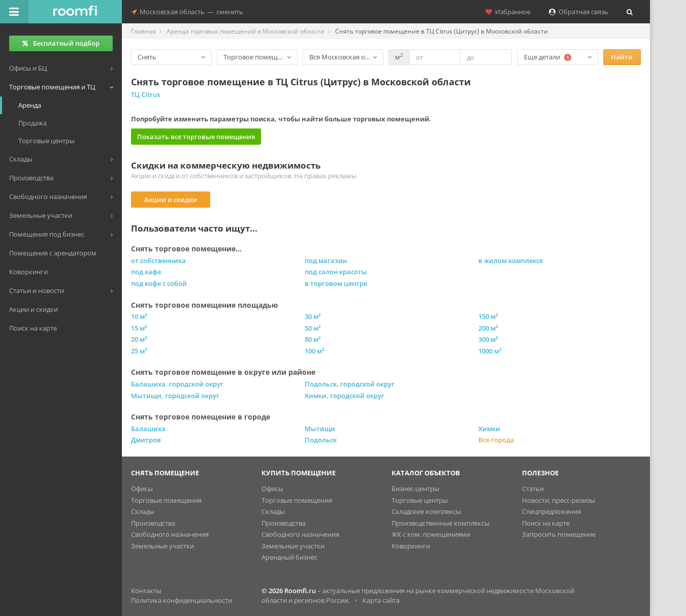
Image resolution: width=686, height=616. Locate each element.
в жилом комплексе (511, 261)
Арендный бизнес (289, 557)
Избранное (508, 12)
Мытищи (320, 429)
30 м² (313, 316)
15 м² (139, 328)
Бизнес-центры (415, 489)
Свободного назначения (170, 534)
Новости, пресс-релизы (559, 500)
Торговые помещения (166, 500)
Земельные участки (162, 546)
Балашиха (148, 429)
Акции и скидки (171, 200)
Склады (143, 511)
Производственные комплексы (440, 523)
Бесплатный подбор (61, 43)
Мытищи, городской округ (175, 396)
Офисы (142, 489)
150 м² (488, 316)
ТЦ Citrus (145, 94)
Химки (489, 429)
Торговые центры (420, 500)
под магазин (326, 261)
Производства (153, 523)
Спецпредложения (551, 511)
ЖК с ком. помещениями (431, 534)
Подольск (321, 440)
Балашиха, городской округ (177, 384)
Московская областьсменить (187, 12)
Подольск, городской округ (350, 384)
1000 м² (490, 351)
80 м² (313, 339)
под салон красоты (336, 272)
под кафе (146, 272)
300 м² (488, 339)
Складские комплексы (426, 511)
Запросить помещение (559, 534)
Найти (622, 57)
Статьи (533, 489)
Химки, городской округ (345, 396)
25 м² (139, 351)
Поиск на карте (546, 523)
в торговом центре (336, 283)
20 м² (139, 339)
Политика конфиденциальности (182, 600)
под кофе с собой (159, 283)
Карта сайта (381, 600)
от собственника (158, 261)
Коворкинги (411, 546)
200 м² (488, 328)
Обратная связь (579, 12)
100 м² (315, 351)
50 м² (313, 328)
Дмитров (146, 440)
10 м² (139, 316)
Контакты (146, 591)
